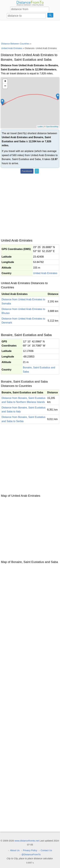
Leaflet (40, 127)
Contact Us (46, 850)
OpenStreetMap (52, 127)
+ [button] (5, 81)
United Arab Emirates (45, 273)
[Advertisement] (30, 31)
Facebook (27, 171)
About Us (15, 850)
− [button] (5, 86)
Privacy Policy (30, 850)
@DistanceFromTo (31, 855)
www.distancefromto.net (27, 841)
